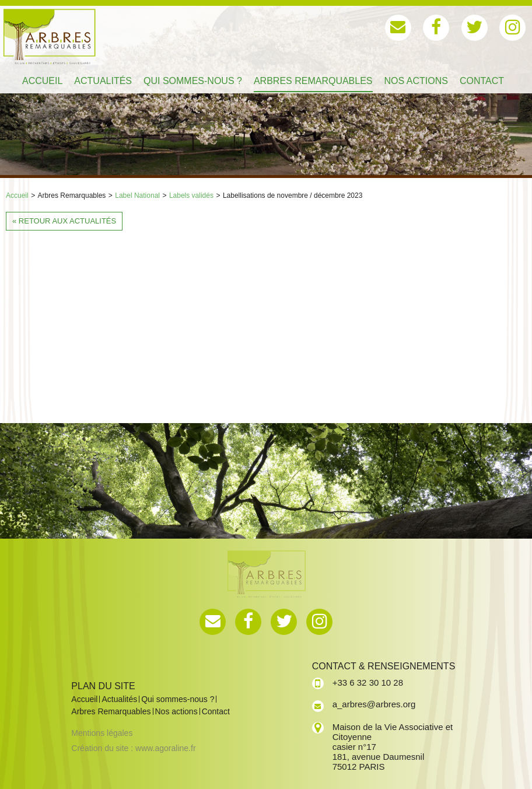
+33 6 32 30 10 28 (368, 682)
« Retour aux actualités (64, 221)
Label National (137, 195)
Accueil (17, 195)
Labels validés (191, 195)
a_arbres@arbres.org (374, 704)
